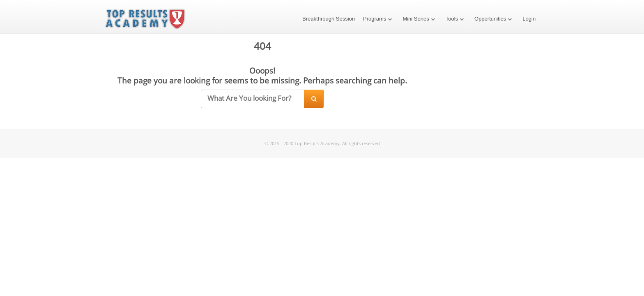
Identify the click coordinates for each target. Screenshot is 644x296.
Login (529, 19)
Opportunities (490, 19)
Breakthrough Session (329, 19)
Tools (452, 19)
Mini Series (416, 19)
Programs (375, 19)
